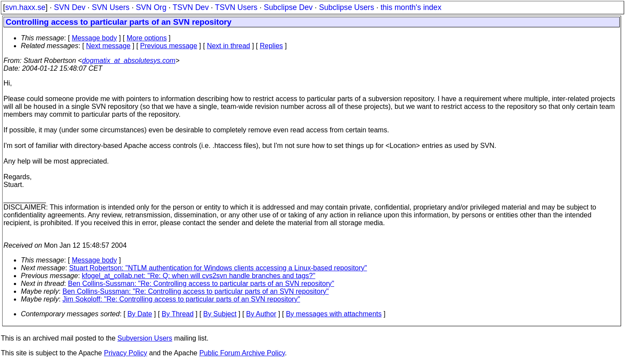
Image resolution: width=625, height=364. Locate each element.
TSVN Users (236, 7)
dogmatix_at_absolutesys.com (129, 61)
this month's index (411, 7)
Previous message (169, 46)
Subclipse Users (347, 7)
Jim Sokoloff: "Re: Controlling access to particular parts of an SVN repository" (181, 299)
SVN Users (110, 7)
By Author (261, 314)
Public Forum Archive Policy (242, 353)
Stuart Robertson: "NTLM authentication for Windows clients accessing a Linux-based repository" (218, 268)
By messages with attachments (334, 314)
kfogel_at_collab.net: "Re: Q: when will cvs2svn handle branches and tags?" (199, 276)
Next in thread (229, 46)
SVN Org (151, 7)
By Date (140, 314)
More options (147, 38)
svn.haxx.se (25, 7)
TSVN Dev (191, 7)
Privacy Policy (125, 353)
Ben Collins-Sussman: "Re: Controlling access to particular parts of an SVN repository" (201, 284)
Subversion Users (145, 338)
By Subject (220, 314)
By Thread (178, 314)
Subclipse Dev (288, 7)
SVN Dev (69, 7)
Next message (108, 46)
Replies (271, 46)
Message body (94, 38)
